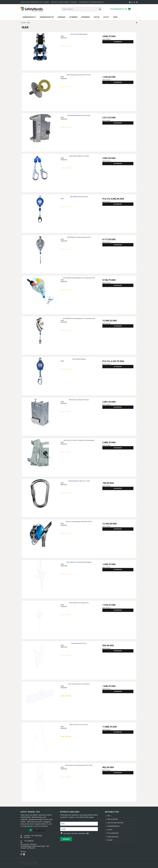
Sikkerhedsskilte (29, 17)
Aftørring (73, 17)
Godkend (66, 839)
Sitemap (23, 851)
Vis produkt (118, 42)
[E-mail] (79, 829)
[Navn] (79, 824)
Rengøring (86, 17)
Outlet (106, 17)
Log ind (132, 2)
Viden (115, 17)
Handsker (61, 17)
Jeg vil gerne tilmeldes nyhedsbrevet (81, 833)
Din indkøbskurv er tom (121, 9)
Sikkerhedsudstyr (47, 17)
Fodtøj (97, 17)
